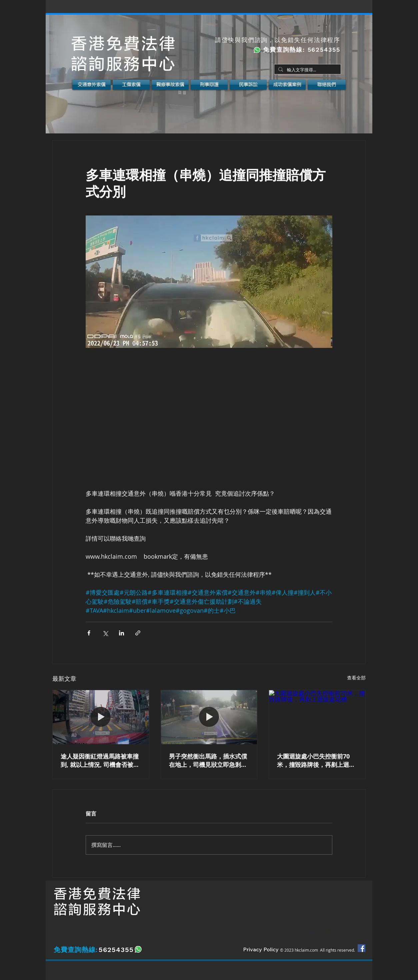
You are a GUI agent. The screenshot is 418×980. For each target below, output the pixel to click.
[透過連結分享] (138, 633)
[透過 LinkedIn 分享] (121, 633)
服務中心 (112, 910)
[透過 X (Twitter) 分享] (105, 633)
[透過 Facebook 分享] (89, 633)
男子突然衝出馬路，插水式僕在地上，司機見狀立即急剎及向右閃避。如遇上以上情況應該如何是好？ (208, 761)
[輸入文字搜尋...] (307, 70)
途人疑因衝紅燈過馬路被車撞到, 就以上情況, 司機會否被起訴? (100, 761)
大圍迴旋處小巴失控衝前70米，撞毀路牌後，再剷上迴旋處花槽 (316, 761)
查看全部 (356, 678)
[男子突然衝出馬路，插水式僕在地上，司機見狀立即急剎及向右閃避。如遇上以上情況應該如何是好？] (209, 717)
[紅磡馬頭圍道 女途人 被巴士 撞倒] (101, 717)
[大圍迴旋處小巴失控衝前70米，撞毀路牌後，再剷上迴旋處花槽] (317, 717)
